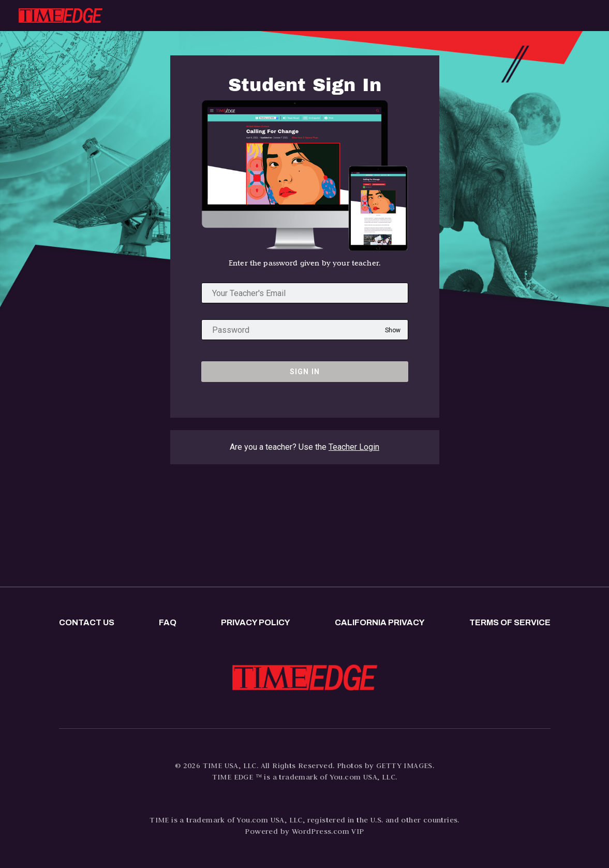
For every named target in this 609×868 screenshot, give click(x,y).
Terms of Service (510, 622)
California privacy (380, 622)
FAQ (168, 622)
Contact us (87, 622)
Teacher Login (354, 447)
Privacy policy (256, 622)
